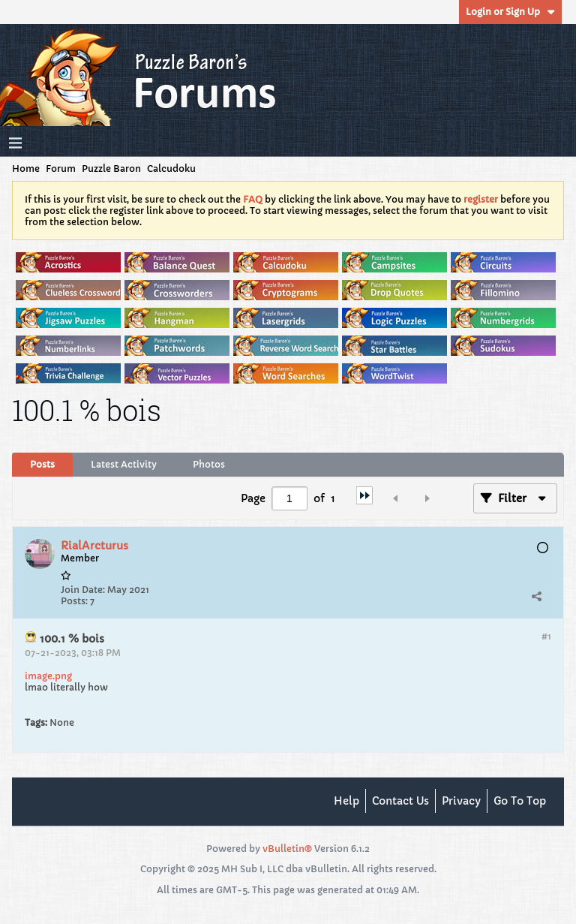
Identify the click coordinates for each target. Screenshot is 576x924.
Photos (209, 464)
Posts (42, 464)
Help (346, 801)
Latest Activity (124, 464)
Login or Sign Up (510, 12)
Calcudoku (171, 169)
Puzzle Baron (111, 169)
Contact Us (400, 801)
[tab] (42, 465)
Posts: (74, 601)
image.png (48, 676)
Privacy (461, 801)
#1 (546, 636)
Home (26, 169)
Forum (61, 169)
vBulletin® (287, 849)
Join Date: (83, 590)
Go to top (520, 801)
